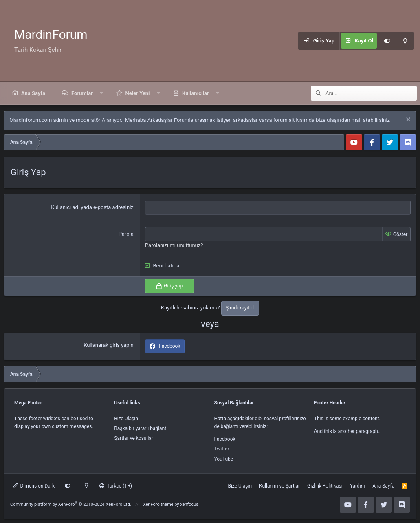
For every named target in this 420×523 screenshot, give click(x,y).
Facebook (225, 439)
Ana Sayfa (33, 93)
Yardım (358, 486)
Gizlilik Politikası (325, 486)
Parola (126, 234)
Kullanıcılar (196, 93)
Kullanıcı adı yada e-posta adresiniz (92, 207)
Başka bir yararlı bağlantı (141, 428)
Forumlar (82, 93)
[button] (102, 93)
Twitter (222, 449)
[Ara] (371, 93)
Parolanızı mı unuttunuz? (174, 245)
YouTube (224, 459)
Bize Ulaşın (126, 419)
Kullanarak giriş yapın (109, 345)
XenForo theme (158, 504)
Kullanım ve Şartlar (279, 486)
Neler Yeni (138, 93)
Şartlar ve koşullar (134, 438)
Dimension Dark (34, 486)
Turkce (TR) (116, 486)
